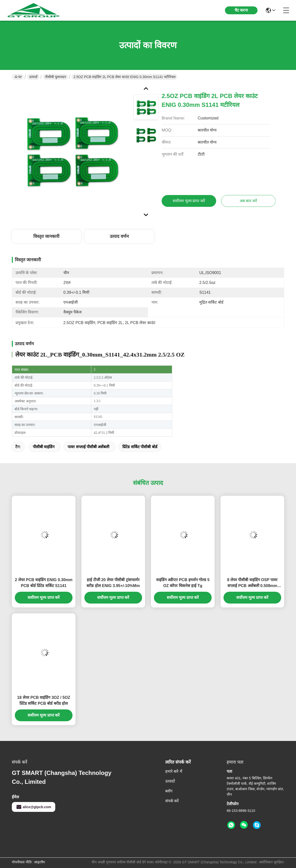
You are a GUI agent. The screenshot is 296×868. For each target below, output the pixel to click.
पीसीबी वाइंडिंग (44, 447)
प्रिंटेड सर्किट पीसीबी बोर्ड (140, 447)
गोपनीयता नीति (22, 862)
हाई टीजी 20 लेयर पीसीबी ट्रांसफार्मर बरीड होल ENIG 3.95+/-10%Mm (113, 583)
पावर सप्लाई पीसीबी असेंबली (88, 447)
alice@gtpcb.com (34, 807)
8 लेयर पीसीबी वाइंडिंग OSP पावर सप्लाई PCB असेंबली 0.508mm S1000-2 (252, 583)
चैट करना (241, 10)
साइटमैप (40, 862)
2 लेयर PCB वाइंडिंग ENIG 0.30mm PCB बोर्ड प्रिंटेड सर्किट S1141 (44, 583)
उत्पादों (33, 77)
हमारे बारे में (174, 771)
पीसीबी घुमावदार (55, 77)
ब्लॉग (169, 791)
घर (18, 77)
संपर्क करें (172, 801)
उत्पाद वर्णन (119, 236)
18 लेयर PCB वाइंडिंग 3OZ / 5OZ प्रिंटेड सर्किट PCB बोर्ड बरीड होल (44, 700)
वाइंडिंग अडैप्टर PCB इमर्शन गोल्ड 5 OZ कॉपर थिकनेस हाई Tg (183, 583)
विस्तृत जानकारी (46, 236)
